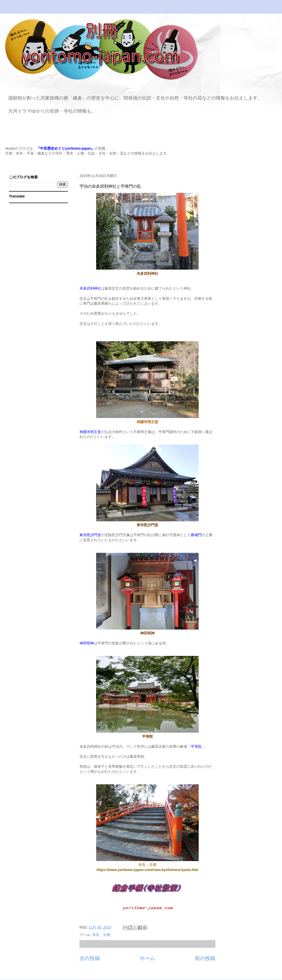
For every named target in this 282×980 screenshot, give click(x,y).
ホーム (147, 958)
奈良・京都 (101, 935)
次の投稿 (90, 958)
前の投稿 (205, 958)
